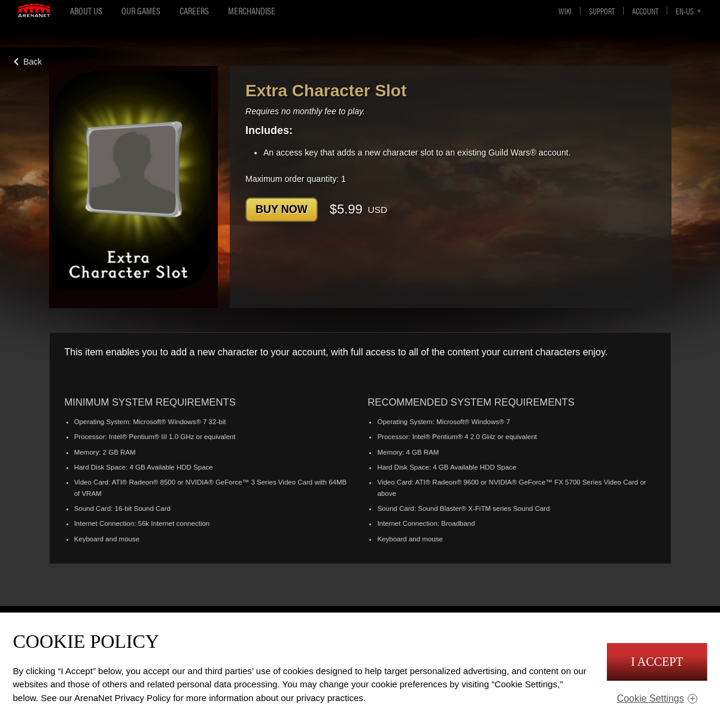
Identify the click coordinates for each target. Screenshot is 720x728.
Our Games (141, 10)
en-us (685, 11)
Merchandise (252, 10)
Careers (194, 10)
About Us (86, 10)
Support (602, 11)
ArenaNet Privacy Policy (122, 698)
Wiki (565, 11)
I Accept (657, 662)
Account (645, 11)
